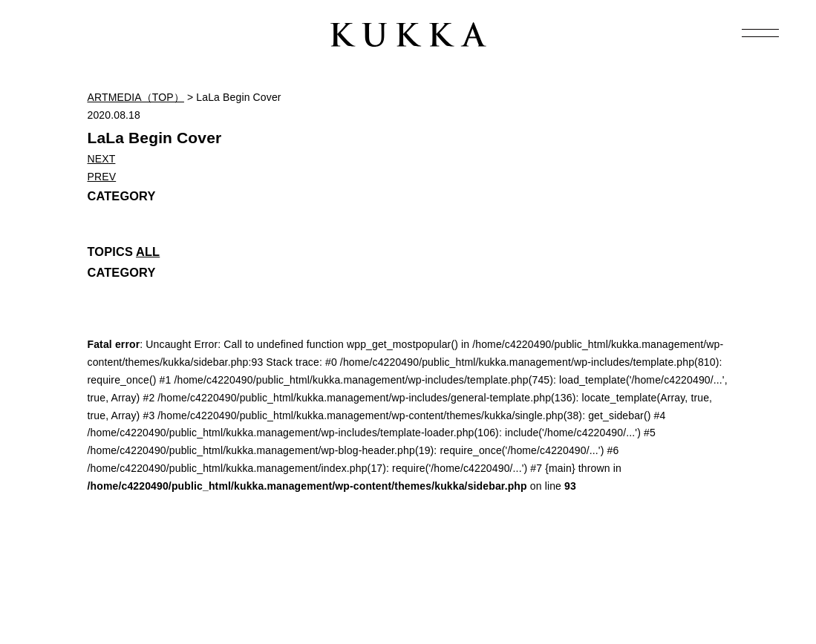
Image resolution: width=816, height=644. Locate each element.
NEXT (102, 159)
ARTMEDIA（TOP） (136, 97)
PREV (102, 177)
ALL (148, 252)
